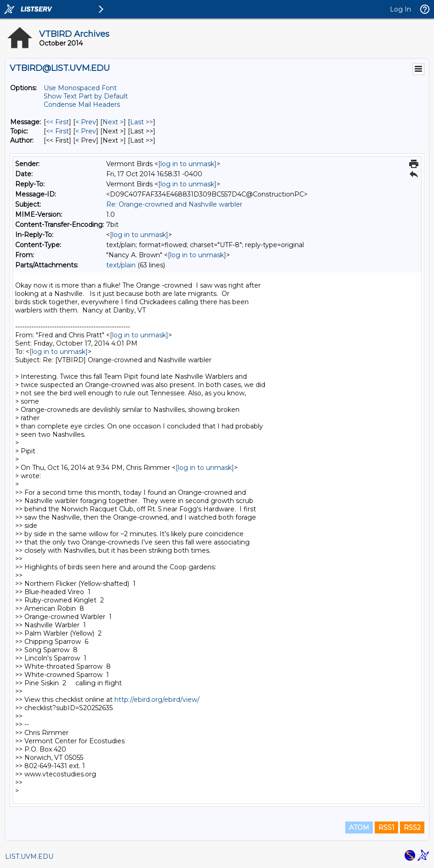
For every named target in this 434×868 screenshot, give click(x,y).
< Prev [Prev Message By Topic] (86, 131)
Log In (400, 9)
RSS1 (386, 827)
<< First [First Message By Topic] (57, 131)
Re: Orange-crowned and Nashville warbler (174, 204)
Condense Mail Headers (82, 104)
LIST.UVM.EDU (29, 856)
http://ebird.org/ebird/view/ (157, 700)
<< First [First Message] (57, 122)
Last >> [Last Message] (142, 122)
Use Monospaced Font (80, 88)
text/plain (121, 265)
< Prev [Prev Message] (86, 122)
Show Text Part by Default (86, 96)
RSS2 (412, 827)
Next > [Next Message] (113, 122)
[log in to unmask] (187, 164)
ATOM (359, 827)
